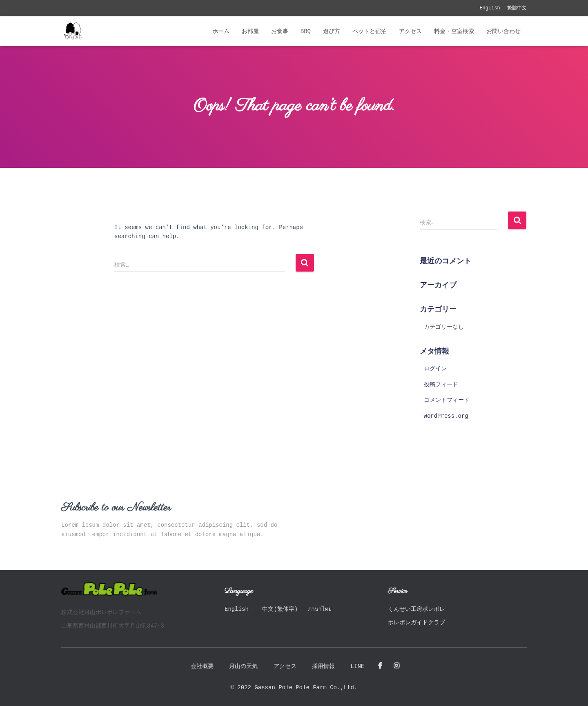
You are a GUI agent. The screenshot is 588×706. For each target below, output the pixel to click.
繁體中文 (517, 8)
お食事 (280, 31)
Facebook (380, 666)
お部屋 (250, 31)
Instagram (396, 666)
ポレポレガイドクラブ (416, 623)
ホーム (221, 31)
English (490, 8)
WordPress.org (446, 416)
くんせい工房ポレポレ (416, 609)
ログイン (435, 369)
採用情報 (323, 666)
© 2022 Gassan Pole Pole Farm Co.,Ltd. (294, 688)
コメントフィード (447, 400)
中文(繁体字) (280, 609)
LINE (358, 666)
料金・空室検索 (454, 31)
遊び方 (332, 31)
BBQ (306, 31)
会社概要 (202, 666)
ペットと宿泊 (370, 31)
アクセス (410, 31)
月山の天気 (243, 666)
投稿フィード (441, 385)
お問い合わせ (503, 31)
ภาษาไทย (320, 609)
